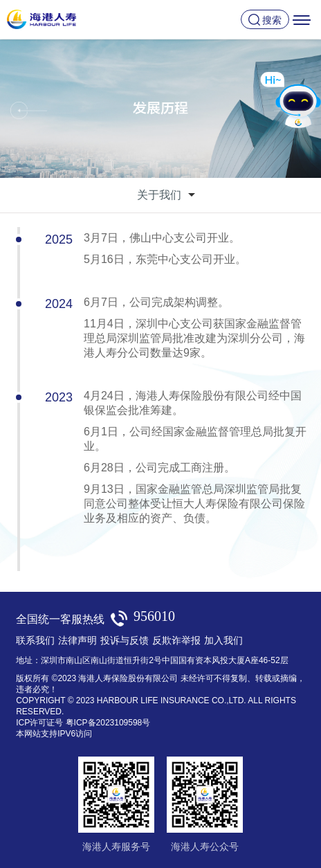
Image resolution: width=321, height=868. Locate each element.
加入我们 (223, 640)
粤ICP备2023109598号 (108, 723)
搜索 (272, 20)
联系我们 (35, 640)
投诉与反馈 (125, 640)
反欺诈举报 (176, 640)
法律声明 (77, 640)
